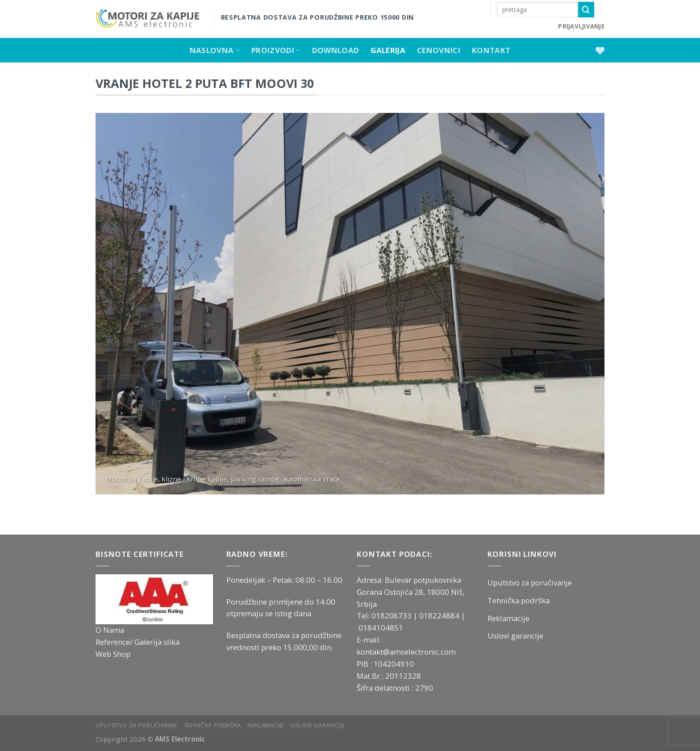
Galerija (388, 50)
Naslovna (215, 50)
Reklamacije (508, 618)
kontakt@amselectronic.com (406, 652)
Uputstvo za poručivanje (530, 583)
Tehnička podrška (519, 600)
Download (336, 50)
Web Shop (113, 654)
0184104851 (381, 628)
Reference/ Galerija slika (137, 642)
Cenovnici (439, 50)
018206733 (392, 616)
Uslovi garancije (515, 636)
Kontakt (491, 50)
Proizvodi (276, 50)
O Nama (110, 630)
